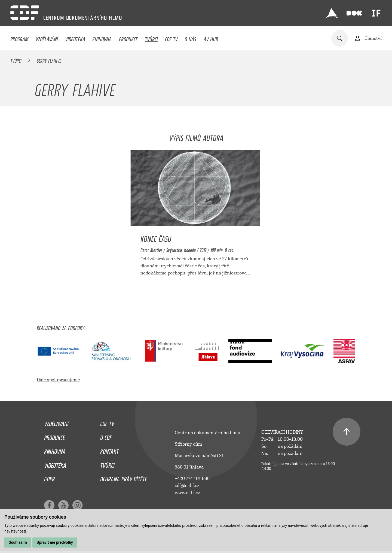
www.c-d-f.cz (187, 493)
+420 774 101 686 (192, 478)
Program (19, 38)
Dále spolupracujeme (58, 380)
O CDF (106, 436)
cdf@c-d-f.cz (187, 486)
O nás (190, 38)
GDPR (49, 478)
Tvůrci (151, 38)
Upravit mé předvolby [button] (55, 542)
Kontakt (109, 450)
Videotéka (75, 38)
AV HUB (211, 38)
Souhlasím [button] (18, 542)
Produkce (128, 38)
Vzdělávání (47, 38)
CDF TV (171, 38)
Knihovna (102, 38)
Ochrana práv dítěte (124, 478)
